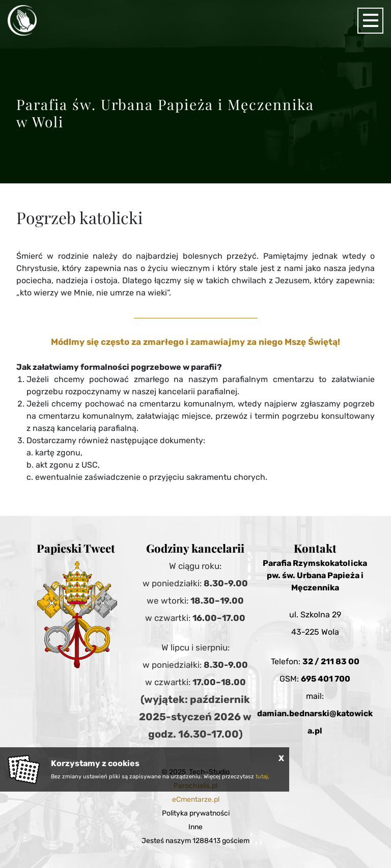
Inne (195, 827)
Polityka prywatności (196, 813)
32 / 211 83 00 (331, 661)
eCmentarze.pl (196, 799)
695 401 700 (326, 679)
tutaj (262, 777)
